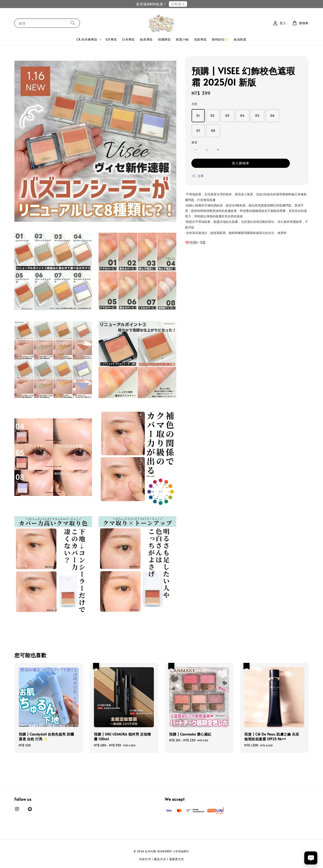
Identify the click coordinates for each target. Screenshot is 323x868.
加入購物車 (241, 163)
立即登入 (178, 4)
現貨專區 (200, 39)
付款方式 (145, 859)
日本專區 (128, 39)
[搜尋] (73, 23)
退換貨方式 (177, 859)
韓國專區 (164, 39)
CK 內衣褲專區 (87, 40)
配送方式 (160, 859)
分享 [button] (198, 176)
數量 (195, 142)
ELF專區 (111, 39)
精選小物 (182, 39)
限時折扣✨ (220, 39)
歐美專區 (146, 39)
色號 (195, 104)
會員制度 (240, 39)
